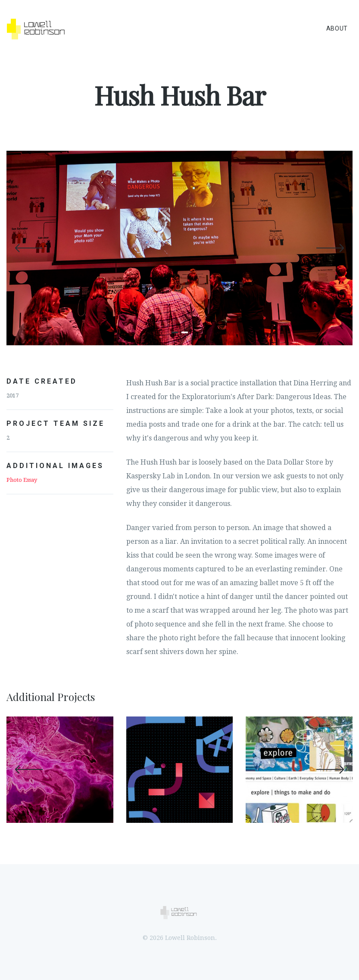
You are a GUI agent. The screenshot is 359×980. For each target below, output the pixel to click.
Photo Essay (22, 480)
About (337, 29)
